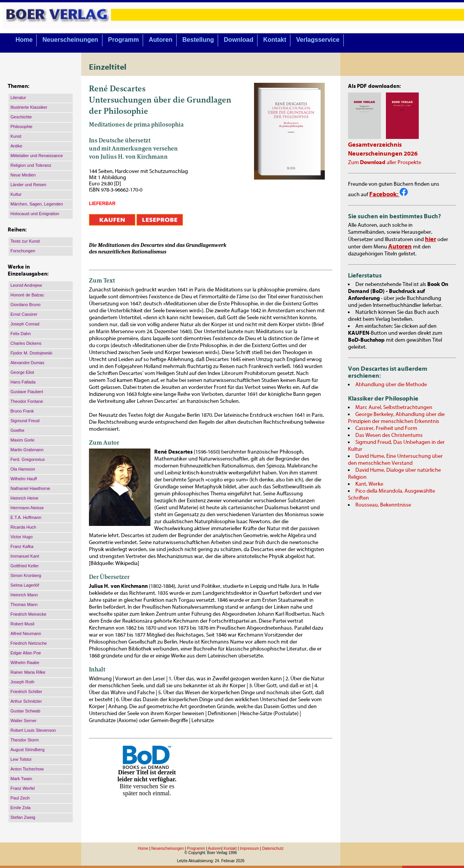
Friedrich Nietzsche (29, 643)
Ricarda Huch (23, 527)
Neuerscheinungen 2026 (383, 154)
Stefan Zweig (23, 817)
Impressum (249, 848)
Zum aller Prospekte (385, 163)
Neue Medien (23, 175)
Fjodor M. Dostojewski (31, 353)
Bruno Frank (22, 411)
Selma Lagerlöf (25, 585)
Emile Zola (20, 808)
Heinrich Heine (24, 498)
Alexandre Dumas (27, 363)
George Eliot (22, 372)
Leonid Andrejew (26, 285)
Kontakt (275, 40)
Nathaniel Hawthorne (30, 488)
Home (24, 40)
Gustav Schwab (25, 711)
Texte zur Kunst (25, 241)
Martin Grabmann (27, 450)
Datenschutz (273, 848)
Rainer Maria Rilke (28, 672)
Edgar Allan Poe (26, 653)
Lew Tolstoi (21, 759)
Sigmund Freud (25, 421)
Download (239, 40)
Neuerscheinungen (70, 40)
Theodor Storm (25, 740)
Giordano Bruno (26, 305)
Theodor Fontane (27, 401)
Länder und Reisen (28, 185)
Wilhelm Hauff (24, 479)
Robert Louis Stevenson (33, 730)
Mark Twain (21, 779)
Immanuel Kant (25, 556)
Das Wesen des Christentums (389, 435)
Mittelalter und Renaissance (37, 156)
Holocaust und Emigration (35, 214)
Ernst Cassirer (24, 314)
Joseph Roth (22, 682)
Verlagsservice (318, 40)
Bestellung (198, 40)
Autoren (161, 40)
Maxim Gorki (22, 440)
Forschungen (23, 251)
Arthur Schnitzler (26, 701)
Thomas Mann (24, 604)
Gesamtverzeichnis (375, 145)
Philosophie (21, 127)
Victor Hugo (21, 537)
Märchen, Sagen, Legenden (37, 204)
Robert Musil (22, 624)
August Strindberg (27, 750)
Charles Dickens (26, 343)
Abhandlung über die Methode (391, 385)
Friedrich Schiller (26, 692)
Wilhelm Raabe (25, 663)
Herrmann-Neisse (27, 508)
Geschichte (21, 117)
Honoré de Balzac (27, 295)
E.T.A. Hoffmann (26, 517)
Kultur (16, 194)
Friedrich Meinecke (28, 614)
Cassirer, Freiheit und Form (386, 428)
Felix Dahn (21, 334)
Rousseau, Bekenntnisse (383, 505)
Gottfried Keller (25, 566)
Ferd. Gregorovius (28, 459)
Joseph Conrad (25, 324)
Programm (123, 40)
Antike (16, 146)
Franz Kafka (22, 546)
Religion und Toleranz (31, 165)
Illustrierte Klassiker (29, 107)
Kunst (16, 136)
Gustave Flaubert (27, 392)
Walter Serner (23, 721)
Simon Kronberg (26, 575)
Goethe (17, 430)
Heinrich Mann (24, 595)
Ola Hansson (23, 469)
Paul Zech (20, 798)
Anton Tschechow (27, 769)
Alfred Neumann (26, 633)
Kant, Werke (369, 484)
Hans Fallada (23, 382)
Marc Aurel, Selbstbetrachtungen (394, 407)
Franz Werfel (23, 788)
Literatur (18, 98)
